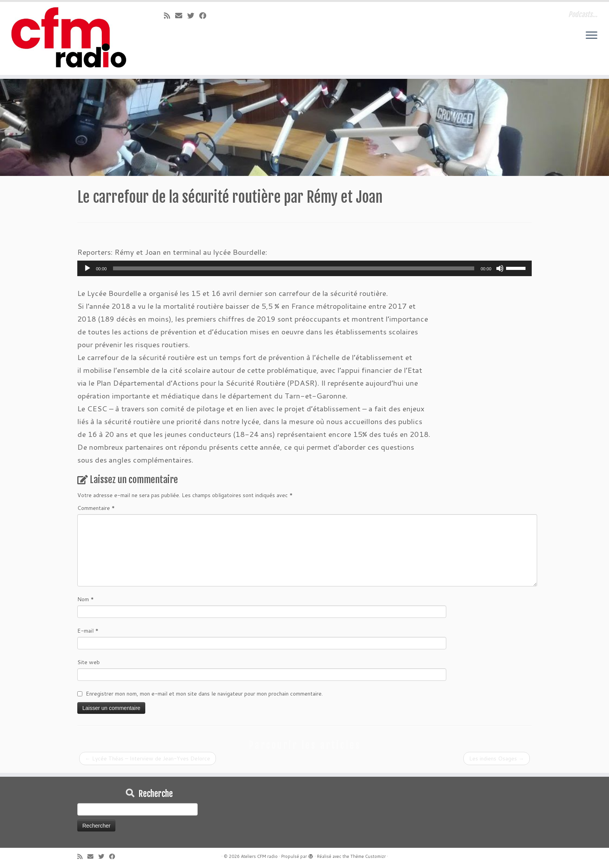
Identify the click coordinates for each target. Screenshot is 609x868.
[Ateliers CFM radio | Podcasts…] (70, 38)
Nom (86, 599)
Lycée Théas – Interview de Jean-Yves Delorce (148, 758)
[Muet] (500, 268)
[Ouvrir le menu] (592, 36)
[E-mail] (181, 16)
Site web (89, 662)
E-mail (88, 631)
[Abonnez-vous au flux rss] (170, 16)
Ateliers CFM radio (259, 856)
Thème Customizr (368, 856)
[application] (304, 268)
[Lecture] (87, 268)
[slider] (294, 268)
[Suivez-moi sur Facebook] (205, 16)
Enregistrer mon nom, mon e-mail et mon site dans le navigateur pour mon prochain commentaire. (204, 694)
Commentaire (96, 508)
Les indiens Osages (497, 758)
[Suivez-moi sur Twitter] (193, 16)
